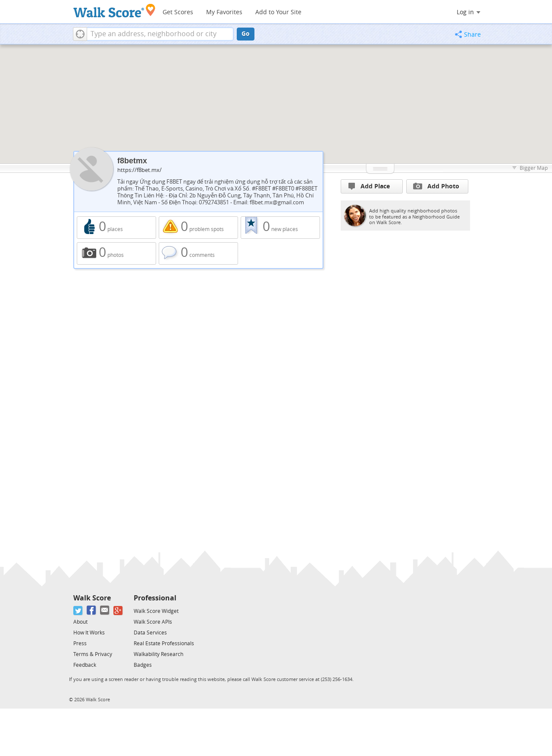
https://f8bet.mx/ (140, 170)
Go (246, 34)
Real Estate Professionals (164, 644)
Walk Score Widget (156, 611)
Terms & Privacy (93, 654)
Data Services (150, 633)
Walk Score (92, 598)
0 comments (198, 253)
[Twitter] (78, 611)
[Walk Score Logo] (114, 11)
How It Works (89, 633)
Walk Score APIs (153, 622)
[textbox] (160, 34)
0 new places (280, 228)
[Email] (105, 611)
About (80, 622)
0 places (116, 228)
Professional (155, 598)
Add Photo (436, 186)
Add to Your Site (278, 12)
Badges (143, 665)
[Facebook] (92, 611)
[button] (80, 34)
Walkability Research (158, 654)
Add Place (369, 186)
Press (80, 644)
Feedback (85, 665)
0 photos (116, 253)
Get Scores (178, 12)
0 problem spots (198, 228)
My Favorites (224, 12)
